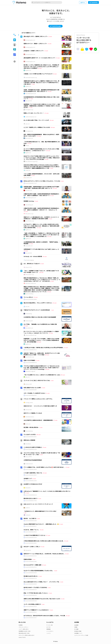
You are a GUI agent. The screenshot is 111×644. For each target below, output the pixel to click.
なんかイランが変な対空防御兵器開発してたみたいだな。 (39, 571)
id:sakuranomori (29, 464)
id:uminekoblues (29, 431)
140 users (52, 120)
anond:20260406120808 (31, 299)
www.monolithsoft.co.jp (31, 335)
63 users (50, 219)
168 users (41, 272)
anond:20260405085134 (31, 495)
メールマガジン (50, 631)
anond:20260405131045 (31, 481)
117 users (31, 99)
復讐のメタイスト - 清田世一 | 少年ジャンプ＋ (35, 44)
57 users (37, 360)
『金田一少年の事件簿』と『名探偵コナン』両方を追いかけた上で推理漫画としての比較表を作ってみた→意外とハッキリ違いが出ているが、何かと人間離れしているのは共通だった (41, 235)
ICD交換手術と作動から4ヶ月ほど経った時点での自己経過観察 (40, 317)
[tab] (15, 35)
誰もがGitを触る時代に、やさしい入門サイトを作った (38, 303)
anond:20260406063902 (31, 395)
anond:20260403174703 (31, 501)
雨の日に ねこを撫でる (30, 518)
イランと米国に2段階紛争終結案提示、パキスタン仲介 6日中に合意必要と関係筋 (42, 175)
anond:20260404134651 (31, 543)
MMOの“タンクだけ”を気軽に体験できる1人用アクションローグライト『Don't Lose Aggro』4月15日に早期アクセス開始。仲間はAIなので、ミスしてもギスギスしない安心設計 (42, 158)
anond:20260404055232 (31, 590)
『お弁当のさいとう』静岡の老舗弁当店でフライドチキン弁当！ (40, 511)
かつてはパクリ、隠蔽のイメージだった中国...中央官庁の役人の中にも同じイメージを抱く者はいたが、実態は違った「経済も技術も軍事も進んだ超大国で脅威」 (41, 226)
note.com (27, 124)
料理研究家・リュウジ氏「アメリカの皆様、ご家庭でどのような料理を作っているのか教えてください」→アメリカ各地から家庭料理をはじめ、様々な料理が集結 (41, 340)
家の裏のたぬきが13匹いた (31, 576)
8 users (62, 181)
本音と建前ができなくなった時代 (32, 388)
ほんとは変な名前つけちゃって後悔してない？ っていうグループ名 (41, 582)
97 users (51, 168)
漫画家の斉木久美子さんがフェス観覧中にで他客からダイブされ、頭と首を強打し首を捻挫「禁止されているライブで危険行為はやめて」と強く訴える (41, 83)
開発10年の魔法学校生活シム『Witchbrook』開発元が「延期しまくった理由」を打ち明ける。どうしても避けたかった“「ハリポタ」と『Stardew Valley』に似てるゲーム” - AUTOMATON (42, 279)
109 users (45, 256)
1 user (52, 310)
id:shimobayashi (29, 321)
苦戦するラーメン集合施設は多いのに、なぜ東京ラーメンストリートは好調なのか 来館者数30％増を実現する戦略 (41, 218)
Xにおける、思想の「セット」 (31, 530)
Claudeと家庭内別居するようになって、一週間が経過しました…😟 (41, 524)
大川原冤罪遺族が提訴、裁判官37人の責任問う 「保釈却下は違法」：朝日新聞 (42, 243)
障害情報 (48, 629)
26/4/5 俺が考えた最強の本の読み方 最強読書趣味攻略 (38, 420)
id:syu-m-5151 (29, 267)
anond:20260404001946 (31, 601)
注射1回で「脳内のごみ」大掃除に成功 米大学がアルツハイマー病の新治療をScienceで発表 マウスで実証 (42, 354)
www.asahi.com (29, 246)
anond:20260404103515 (31, 567)
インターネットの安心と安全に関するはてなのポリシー (87, 39)
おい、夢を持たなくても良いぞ (32, 264)
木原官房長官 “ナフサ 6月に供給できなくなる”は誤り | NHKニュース (41, 249)
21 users (48, 393)
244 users (53, 127)
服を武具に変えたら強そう (31, 498)
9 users (43, 604)
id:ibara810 (28, 488)
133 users (39, 136)
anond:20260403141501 (31, 618)
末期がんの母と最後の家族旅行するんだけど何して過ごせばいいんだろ (42, 599)
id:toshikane (28, 444)
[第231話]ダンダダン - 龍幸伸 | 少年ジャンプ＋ (36, 36)
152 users (66, 541)
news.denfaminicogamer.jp (31, 161)
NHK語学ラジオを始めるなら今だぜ (33, 484)
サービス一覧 (49, 625)
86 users (33, 175)
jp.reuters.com (28, 178)
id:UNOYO (28, 508)
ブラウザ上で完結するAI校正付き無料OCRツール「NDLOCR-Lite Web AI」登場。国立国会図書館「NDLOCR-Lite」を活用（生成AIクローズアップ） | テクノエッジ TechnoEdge (42, 368)
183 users (54, 303)
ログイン (83, 2)
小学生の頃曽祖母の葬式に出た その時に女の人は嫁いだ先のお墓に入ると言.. (44, 541)
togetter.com (28, 70)
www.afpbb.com (29, 328)
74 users (51, 610)
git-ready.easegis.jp (30, 260)
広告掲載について (78, 633)
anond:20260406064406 (31, 390)
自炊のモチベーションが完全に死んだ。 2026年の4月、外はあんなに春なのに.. (44, 554)
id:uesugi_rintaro (29, 402)
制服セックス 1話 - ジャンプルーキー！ (34, 113)
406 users (47, 355)
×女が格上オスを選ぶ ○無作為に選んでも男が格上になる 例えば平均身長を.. (44, 347)
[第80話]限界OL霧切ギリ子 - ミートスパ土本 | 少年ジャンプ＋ (40, 58)
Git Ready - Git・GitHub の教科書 (33, 256)
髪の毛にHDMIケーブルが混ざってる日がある (35, 587)
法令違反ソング (28, 478)
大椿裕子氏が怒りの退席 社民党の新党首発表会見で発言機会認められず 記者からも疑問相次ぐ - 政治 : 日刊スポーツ (41, 195)
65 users (52, 195)
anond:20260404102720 (31, 578)
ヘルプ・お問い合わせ (24, 629)
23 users (46, 51)
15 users (41, 455)
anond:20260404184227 (31, 526)
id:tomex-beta (28, 410)
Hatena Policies (22, 637)
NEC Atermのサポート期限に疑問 (32, 565)
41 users (61, 524)
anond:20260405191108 (31, 449)
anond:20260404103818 (31, 573)
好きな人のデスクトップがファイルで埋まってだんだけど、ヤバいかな (42, 181)
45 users (52, 281)
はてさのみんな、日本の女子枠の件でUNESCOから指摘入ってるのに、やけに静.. (45, 616)
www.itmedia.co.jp (30, 221)
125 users (26, 326)
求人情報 (76, 629)
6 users (56, 571)
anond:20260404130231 (31, 556)
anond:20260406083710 (31, 362)
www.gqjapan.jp (29, 131)
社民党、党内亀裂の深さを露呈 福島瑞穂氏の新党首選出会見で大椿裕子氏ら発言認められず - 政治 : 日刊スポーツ (41, 91)
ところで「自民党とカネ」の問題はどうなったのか (37, 127)
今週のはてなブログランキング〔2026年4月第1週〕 (37, 310)
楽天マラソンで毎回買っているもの (33, 413)
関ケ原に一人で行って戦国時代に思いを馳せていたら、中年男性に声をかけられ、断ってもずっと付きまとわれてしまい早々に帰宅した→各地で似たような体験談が (41, 67)
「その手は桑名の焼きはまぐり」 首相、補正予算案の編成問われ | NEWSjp (42, 142)
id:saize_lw (28, 424)
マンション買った (28, 297)
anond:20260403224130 (31, 606)
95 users (42, 547)
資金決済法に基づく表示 (24, 633)
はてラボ (48, 627)
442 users (39, 342)
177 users (30, 107)
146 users (26, 251)
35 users (58, 58)
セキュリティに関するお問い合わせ (26, 635)
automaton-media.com (31, 283)
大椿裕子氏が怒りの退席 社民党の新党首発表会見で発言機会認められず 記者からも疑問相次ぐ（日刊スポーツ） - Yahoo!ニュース (41, 209)
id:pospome (28, 550)
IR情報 (76, 627)
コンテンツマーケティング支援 (81, 635)
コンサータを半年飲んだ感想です (32, 604)
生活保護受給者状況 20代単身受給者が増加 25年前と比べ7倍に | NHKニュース (41, 98)
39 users (50, 91)
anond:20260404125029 (31, 537)
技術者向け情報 (78, 631)
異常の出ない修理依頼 (29, 440)
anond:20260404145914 (31, 532)
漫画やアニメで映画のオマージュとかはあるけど (36, 610)
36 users (42, 530)
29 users (44, 447)
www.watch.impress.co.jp (31, 77)
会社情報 (76, 625)
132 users (26, 211)
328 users (48, 151)
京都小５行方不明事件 (29, 360)
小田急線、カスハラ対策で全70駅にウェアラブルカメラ (38, 74)
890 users (63, 375)
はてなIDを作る (93, 2)
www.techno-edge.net (30, 371)
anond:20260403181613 (31, 612)
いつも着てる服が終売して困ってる (33, 473)
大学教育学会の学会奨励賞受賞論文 (33, 460)
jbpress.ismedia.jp (29, 294)
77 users (33, 84)
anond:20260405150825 (31, 475)
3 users (52, 380)
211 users (39, 228)
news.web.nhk (28, 101)
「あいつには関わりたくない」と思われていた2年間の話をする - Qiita (42, 375)
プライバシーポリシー (24, 627)
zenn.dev (27, 307)
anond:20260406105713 (31, 350)
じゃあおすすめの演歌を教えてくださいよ (35, 535)
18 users (50, 36)
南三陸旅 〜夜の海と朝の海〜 (31, 427)
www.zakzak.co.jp (30, 274)
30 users (34, 479)
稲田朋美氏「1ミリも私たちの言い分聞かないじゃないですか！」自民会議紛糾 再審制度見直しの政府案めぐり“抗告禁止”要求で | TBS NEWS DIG (42, 106)
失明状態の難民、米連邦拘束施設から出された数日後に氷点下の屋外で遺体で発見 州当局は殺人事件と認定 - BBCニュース (41, 187)
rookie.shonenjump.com (31, 117)
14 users (50, 44)
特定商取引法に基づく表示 (25, 631)
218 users (45, 473)
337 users (55, 420)
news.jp (27, 145)
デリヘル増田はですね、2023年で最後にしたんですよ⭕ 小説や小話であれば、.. (44, 467)
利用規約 (21, 625)
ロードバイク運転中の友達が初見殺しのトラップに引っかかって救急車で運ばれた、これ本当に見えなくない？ (41, 150)
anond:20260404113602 (31, 561)
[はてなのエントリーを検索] (47, 2)
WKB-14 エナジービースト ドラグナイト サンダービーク (38, 504)
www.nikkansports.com (31, 94)
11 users (61, 582)
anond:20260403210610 (31, 584)
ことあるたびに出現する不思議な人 (33, 447)
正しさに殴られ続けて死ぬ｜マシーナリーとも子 (36, 120)
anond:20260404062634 (31, 595)
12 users (43, 388)
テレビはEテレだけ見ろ (30, 434)
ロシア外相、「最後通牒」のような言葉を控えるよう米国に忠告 (40, 324)
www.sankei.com (29, 138)
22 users (27, 493)
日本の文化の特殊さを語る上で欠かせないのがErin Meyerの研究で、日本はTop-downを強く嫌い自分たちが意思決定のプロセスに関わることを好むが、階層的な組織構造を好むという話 (42, 167)
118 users (29, 143)
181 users (49, 236)
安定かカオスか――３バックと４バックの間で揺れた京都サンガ (40, 406)
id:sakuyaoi (28, 515)
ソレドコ (48, 633)
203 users (44, 565)
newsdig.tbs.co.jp (29, 110)
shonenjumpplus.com (30, 40)
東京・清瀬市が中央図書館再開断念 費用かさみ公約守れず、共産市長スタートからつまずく (41, 135)
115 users (46, 113)
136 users (49, 292)
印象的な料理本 (28, 559)
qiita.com (27, 377)
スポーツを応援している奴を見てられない (35, 393)
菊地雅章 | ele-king (29, 201)
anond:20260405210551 (31, 437)
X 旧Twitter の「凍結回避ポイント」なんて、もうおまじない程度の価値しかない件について (47, 492)
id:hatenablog (28, 314)
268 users (38, 435)
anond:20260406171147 (31, 183)
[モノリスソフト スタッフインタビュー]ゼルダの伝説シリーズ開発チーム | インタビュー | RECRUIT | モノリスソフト (41, 332)
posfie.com (28, 170)
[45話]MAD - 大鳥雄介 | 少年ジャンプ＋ (34, 51)
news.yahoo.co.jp (29, 214)
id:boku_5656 (28, 384)
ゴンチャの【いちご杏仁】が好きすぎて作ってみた (37, 380)
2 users (41, 427)
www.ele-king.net (29, 205)
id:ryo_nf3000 (28, 457)
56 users (40, 68)
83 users (68, 616)
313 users (35, 297)
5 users (38, 518)
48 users (55, 74)
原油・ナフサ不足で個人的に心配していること (36, 593)
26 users (42, 264)
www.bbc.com (29, 190)
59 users (46, 159)
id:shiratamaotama (30, 417)
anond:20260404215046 (31, 521)
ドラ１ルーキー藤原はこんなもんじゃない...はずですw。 (38, 399)
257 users (48, 535)
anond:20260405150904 (31, 469)
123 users (51, 333)
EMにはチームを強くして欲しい (32, 547)
